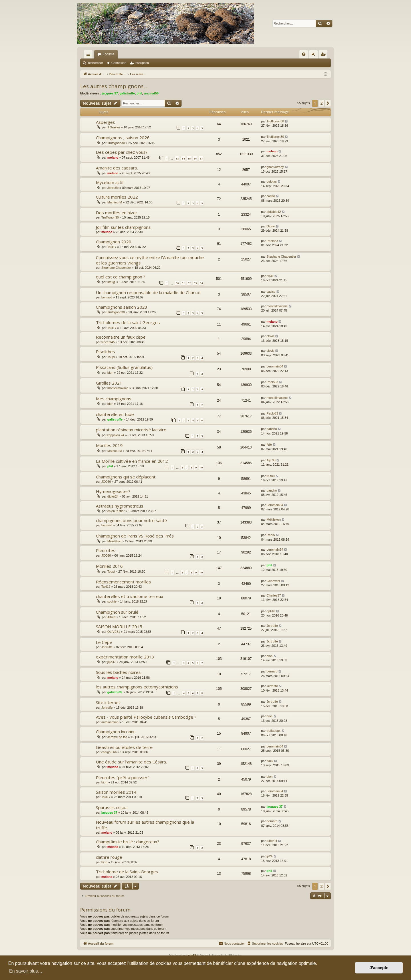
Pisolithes (105, 351)
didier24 (113, 496)
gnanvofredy (275, 167)
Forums (109, 54)
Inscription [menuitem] (324, 55)
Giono (271, 226)
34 (201, 283)
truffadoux (274, 731)
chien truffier (116, 511)
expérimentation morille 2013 (125, 657)
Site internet (108, 702)
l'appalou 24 (116, 435)
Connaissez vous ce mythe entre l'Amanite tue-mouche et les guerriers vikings (150, 260)
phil (140, 93)
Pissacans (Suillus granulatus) (124, 367)
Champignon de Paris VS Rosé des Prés (135, 536)
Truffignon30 (275, 121)
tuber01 (272, 841)
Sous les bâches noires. (119, 672)
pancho (272, 429)
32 (189, 283)
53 (177, 158)
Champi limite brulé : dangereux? (128, 842)
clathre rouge (109, 857)
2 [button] (321, 103)
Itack (270, 761)
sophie (112, 601)
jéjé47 (111, 662)
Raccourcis (89, 55)
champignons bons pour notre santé (131, 520)
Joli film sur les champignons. (124, 227)
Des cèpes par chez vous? (122, 152)
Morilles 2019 (109, 445)
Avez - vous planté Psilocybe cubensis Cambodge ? (146, 717)
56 (195, 158)
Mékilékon (274, 520)
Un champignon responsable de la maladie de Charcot (148, 292)
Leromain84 (275, 366)
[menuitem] (304, 54)
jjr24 (270, 856)
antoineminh (110, 722)
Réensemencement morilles (123, 582)
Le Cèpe (104, 642)
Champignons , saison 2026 (123, 138)
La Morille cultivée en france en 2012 (132, 461)
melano (113, 157)
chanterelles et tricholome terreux (130, 596)
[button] (328, 103)
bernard (107, 297)
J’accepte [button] (379, 968)
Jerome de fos (117, 737)
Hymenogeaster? (113, 491)
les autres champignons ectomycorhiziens (137, 687)
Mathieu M (115, 202)
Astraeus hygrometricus (120, 506)
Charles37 (274, 595)
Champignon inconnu (116, 732)
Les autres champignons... (114, 86)
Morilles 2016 (109, 566)
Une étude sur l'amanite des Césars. (131, 762)
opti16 (271, 611)
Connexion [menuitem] (315, 55)
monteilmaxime (277, 306)
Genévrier (273, 581)
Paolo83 (272, 241)
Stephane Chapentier (116, 268)
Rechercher (95, 63)
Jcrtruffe (113, 188)
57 (201, 158)
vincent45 (108, 342)
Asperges (105, 122)
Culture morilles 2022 (117, 197)
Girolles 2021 (109, 383)
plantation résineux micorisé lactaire (131, 430)
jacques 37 (110, 93)
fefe (269, 444)
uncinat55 (151, 93)
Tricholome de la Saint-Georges (127, 872)
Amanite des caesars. (117, 168)
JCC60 (106, 482)
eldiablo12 (274, 212)
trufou (271, 476)
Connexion (119, 63)
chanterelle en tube (115, 414)
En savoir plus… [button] (26, 971)
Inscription (142, 63)
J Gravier (114, 127)
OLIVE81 (114, 632)
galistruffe (127, 93)
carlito (271, 196)
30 (177, 283)
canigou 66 (109, 752)
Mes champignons (114, 399)
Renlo (271, 535)
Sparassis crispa (112, 807)
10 (201, 467)
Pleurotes (106, 550)
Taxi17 (112, 247)
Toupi (111, 357)
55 (189, 158)
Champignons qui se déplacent (126, 477)
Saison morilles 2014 (116, 792)
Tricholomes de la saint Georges (128, 322)
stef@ (111, 282)
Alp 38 (271, 460)
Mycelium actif (110, 182)
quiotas (272, 181)
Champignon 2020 (114, 242)
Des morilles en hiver (117, 213)
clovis (271, 336)
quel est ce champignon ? (121, 277)
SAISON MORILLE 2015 (119, 627)
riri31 (270, 276)
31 (183, 283)
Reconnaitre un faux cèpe (121, 337)
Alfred (111, 617)
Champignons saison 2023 (122, 307)
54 (183, 158)
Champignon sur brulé (117, 612)
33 (195, 283)
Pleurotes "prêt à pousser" (123, 777)
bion (110, 373)
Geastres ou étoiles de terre (124, 747)
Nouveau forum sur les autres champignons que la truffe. (145, 825)
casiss (271, 292)
